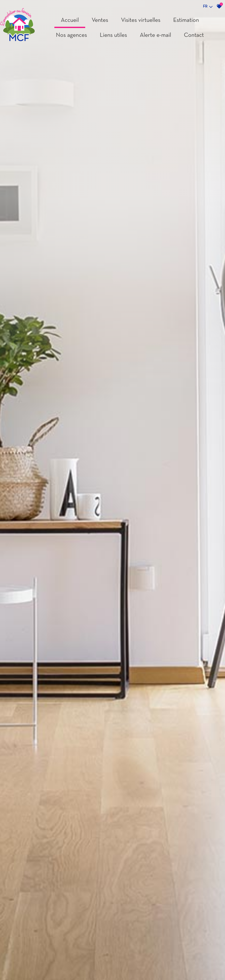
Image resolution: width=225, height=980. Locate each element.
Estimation (186, 20)
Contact (194, 35)
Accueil (70, 20)
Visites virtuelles (141, 20)
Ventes (100, 20)
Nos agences (71, 35)
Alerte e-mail (155, 35)
